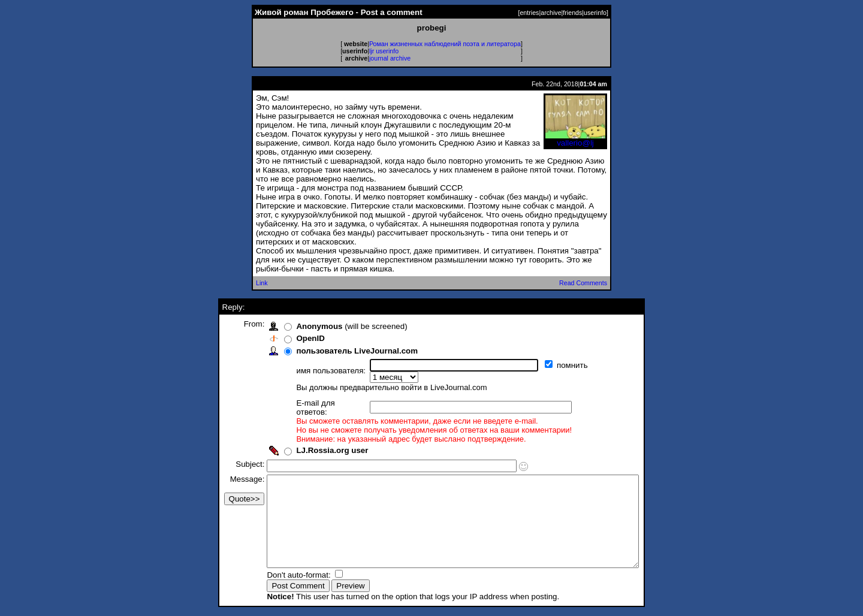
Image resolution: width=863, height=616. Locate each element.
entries (529, 13)
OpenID (288, 338)
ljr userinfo (384, 51)
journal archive (390, 58)
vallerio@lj (575, 139)
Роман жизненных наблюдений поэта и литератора (445, 44)
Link (262, 283)
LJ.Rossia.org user (310, 434)
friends (572, 13)
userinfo (595, 13)
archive (551, 13)
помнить (551, 365)
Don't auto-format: (277, 576)
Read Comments (583, 283)
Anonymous (297, 326)
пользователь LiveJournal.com (335, 351)
